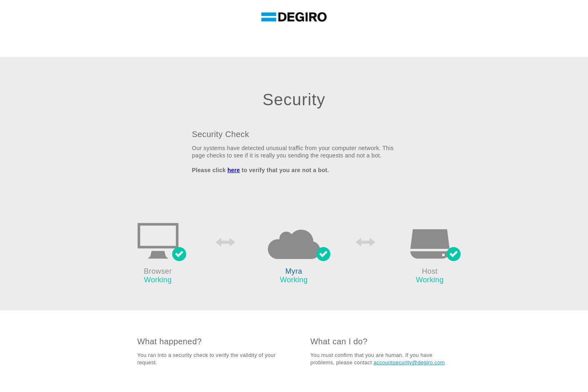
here (234, 170)
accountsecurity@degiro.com (409, 362)
